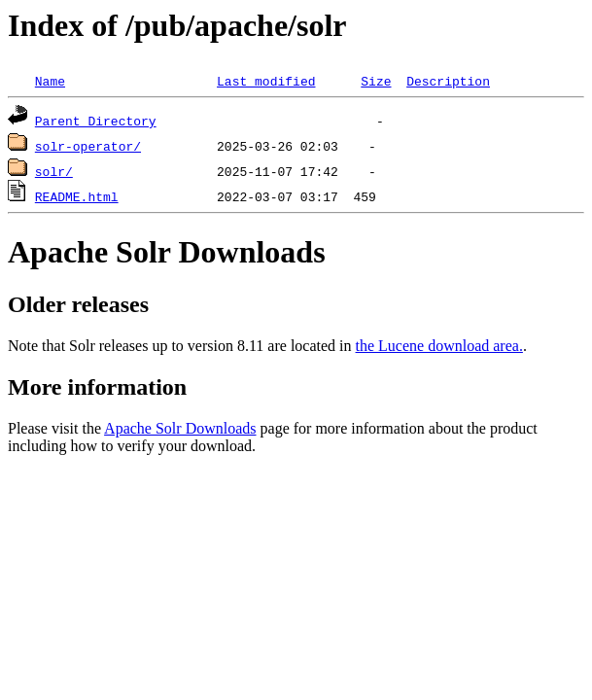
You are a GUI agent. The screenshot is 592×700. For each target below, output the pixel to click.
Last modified (266, 81)
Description (448, 81)
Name (50, 81)
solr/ (54, 171)
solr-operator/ (88, 146)
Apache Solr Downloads (180, 428)
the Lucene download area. (439, 346)
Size (376, 81)
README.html (77, 196)
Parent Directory (96, 121)
